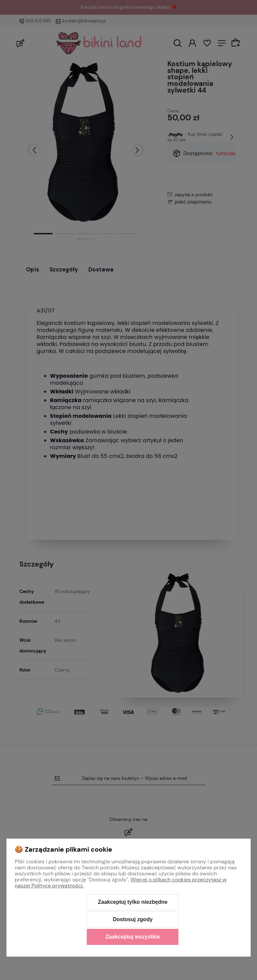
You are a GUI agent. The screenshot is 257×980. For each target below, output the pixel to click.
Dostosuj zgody (133, 919)
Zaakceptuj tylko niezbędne (133, 902)
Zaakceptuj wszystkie (133, 937)
